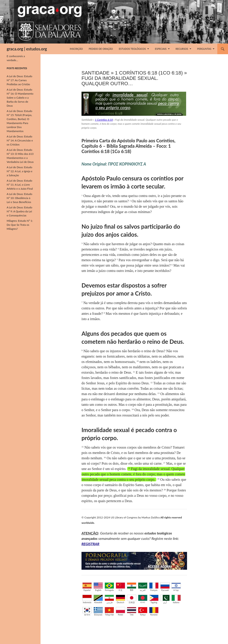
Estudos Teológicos (132, 49)
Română (154, 611)
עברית (176, 587)
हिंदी (132, 587)
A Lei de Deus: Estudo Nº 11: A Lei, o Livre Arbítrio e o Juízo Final (20, 185)
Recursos (182, 49)
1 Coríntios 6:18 (104, 120)
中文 (120, 587)
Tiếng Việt (109, 611)
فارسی (109, 599)
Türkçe (143, 611)
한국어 (87, 611)
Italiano (176, 599)
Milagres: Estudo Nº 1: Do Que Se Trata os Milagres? (20, 225)
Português (109, 587)
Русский (165, 587)
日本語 (132, 599)
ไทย (132, 611)
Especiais (161, 49)
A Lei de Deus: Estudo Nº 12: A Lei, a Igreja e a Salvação (19, 171)
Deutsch (120, 599)
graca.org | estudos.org (27, 49)
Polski (120, 611)
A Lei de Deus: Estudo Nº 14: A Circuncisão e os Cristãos (20, 140)
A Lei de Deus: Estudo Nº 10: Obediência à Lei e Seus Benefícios (19, 198)
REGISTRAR (90, 544)
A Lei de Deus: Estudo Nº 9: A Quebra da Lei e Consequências (19, 211)
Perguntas (204, 49)
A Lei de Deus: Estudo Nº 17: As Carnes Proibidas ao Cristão (19, 80)
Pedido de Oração (101, 49)
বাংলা (143, 599)
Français (154, 587)
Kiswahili (98, 599)
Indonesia (87, 599)
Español (87, 587)
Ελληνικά (98, 611)
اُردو (165, 599)
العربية (143, 587)
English (98, 587)
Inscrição (76, 49)
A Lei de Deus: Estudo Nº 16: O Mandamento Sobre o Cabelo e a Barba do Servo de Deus (20, 98)
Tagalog (154, 599)
